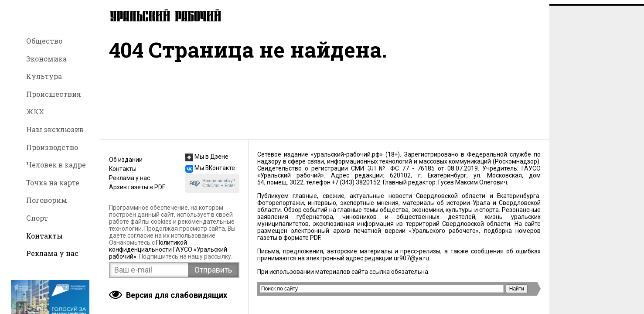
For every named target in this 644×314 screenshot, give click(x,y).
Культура (44, 76)
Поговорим (47, 200)
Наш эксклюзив (55, 129)
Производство (52, 147)
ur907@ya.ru (411, 258)
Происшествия (54, 94)
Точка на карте (53, 183)
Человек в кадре (56, 165)
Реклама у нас (52, 253)
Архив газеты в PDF (137, 187)
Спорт (37, 218)
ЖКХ (35, 111)
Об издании (126, 160)
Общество (44, 41)
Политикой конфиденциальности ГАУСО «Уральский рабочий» (168, 249)
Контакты (44, 236)
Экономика (46, 59)
